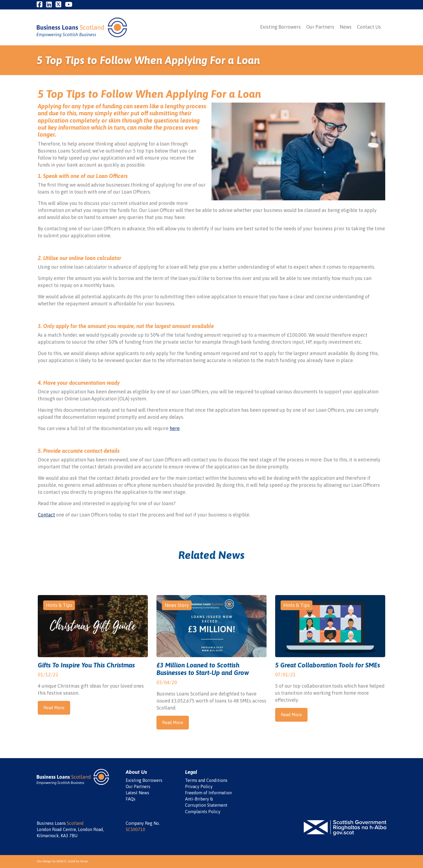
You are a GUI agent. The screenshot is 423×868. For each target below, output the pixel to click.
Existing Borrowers (280, 27)
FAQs (131, 799)
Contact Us (369, 27)
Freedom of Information (208, 793)
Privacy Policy (199, 786)
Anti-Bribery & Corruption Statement (206, 802)
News (346, 27)
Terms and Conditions (206, 780)
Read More (54, 708)
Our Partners (320, 27)
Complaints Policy (203, 812)
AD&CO (62, 861)
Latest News (137, 793)
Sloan (84, 861)
